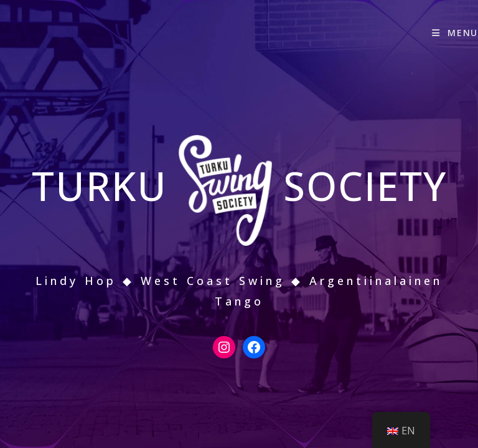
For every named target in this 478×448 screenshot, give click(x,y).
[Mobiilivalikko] (455, 33)
